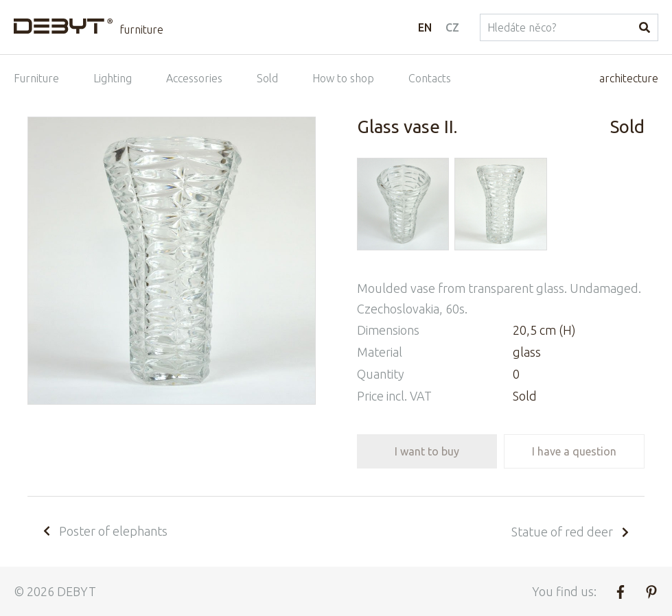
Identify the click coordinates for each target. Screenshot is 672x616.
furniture (141, 29)
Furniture (36, 78)
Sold (267, 78)
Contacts (430, 78)
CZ (452, 27)
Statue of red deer (571, 532)
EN (425, 27)
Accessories (194, 78)
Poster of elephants (104, 531)
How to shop (343, 78)
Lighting (113, 78)
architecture (629, 78)
